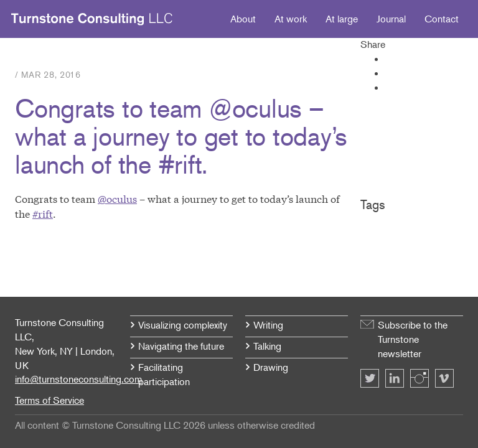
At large (342, 19)
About (243, 19)
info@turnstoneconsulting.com (78, 379)
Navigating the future (181, 346)
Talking (267, 346)
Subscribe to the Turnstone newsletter (413, 339)
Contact (442, 19)
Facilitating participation (164, 374)
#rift (43, 213)
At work (291, 19)
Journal (391, 19)
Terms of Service (49, 400)
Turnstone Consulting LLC (92, 19)
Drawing (271, 367)
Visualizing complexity (183, 325)
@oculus (117, 198)
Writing (268, 325)
